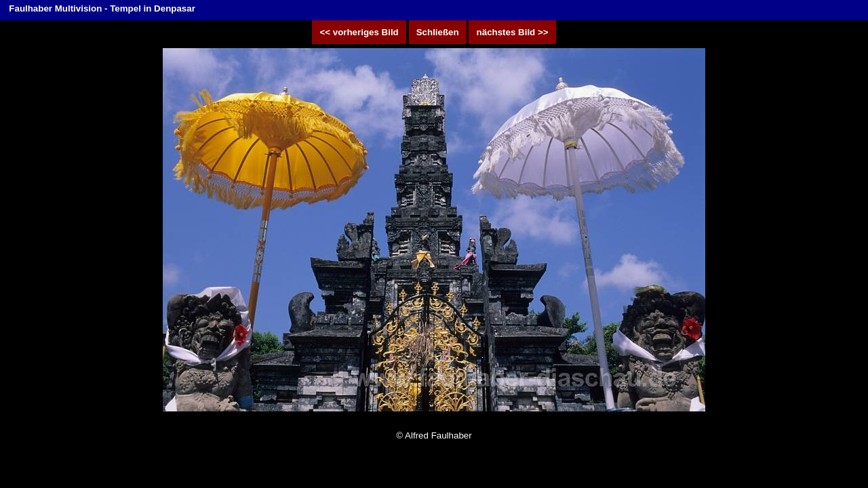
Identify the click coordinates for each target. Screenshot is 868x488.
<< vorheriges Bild (359, 32)
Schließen (438, 32)
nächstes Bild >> (512, 32)
